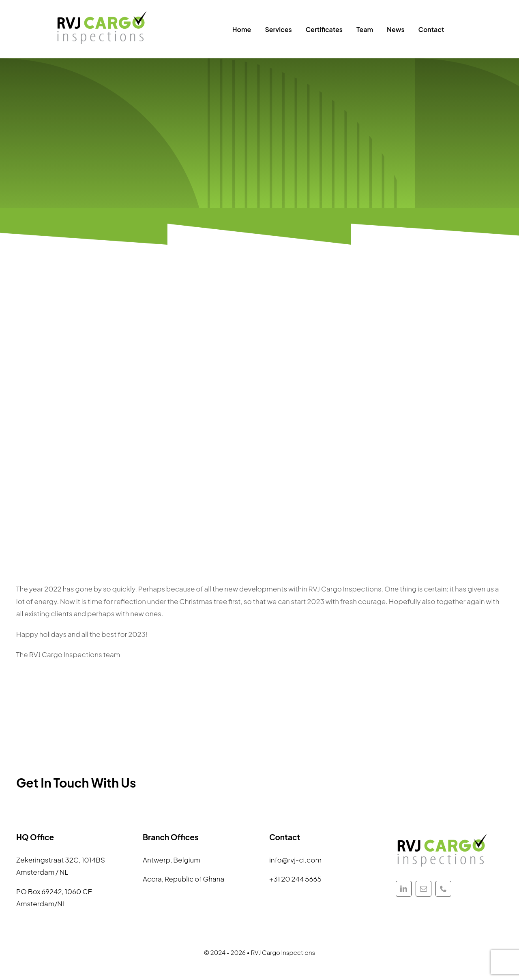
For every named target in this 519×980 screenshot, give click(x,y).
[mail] (424, 889)
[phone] (443, 889)
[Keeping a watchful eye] (102, 12)
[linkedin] (404, 889)
